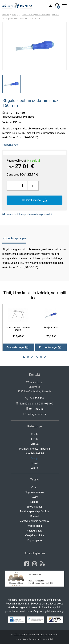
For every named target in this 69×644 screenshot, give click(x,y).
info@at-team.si (35, 414)
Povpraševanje (18, 347)
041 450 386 (34, 398)
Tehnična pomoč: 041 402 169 (35, 403)
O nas (35, 487)
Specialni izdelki (34, 454)
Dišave (35, 463)
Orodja (15, 15)
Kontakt (34, 516)
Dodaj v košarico (35, 200)
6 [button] (45, 357)
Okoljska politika (34, 535)
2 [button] (28, 357)
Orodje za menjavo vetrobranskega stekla (40, 15)
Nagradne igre (35, 531)
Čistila (35, 434)
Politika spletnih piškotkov (34, 511)
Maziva (34, 444)
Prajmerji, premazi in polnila (34, 449)
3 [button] (32, 357)
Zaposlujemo (34, 540)
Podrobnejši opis (14, 238)
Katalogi (34, 502)
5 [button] (41, 357)
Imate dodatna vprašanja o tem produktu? (27, 214)
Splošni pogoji (34, 507)
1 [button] (24, 357)
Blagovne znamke (35, 492)
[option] (12, 84)
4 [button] (37, 357)
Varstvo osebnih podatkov (34, 521)
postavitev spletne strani (28, 639)
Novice (34, 497)
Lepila (34, 439)
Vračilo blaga (35, 526)
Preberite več (10, 145)
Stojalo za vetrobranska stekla (18, 329)
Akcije (35, 468)
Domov (6, 15)
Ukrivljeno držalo (51, 328)
